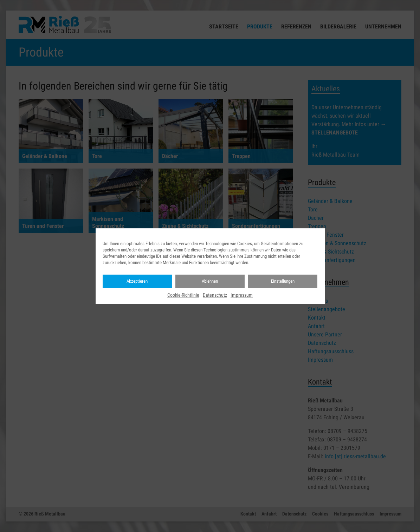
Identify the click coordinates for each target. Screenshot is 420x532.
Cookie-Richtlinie (183, 295)
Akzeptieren (137, 281)
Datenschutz (215, 295)
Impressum (242, 295)
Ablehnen (210, 281)
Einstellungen (283, 281)
